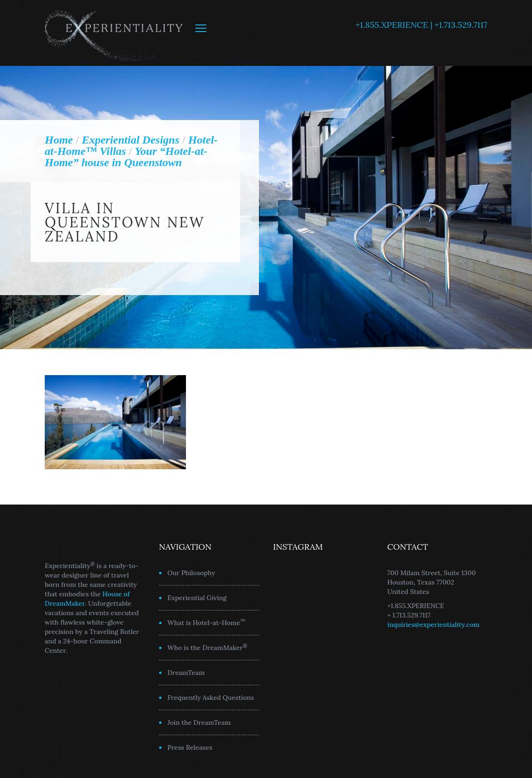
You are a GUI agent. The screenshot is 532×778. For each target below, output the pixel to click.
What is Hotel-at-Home (207, 622)
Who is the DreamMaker (208, 647)
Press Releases (190, 747)
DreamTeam (186, 673)
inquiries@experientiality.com (434, 625)
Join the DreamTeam (199, 722)
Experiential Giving (197, 598)
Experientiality (114, 33)
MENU (201, 28)
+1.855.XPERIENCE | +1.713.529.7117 (421, 25)
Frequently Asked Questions (211, 698)
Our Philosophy (192, 573)
